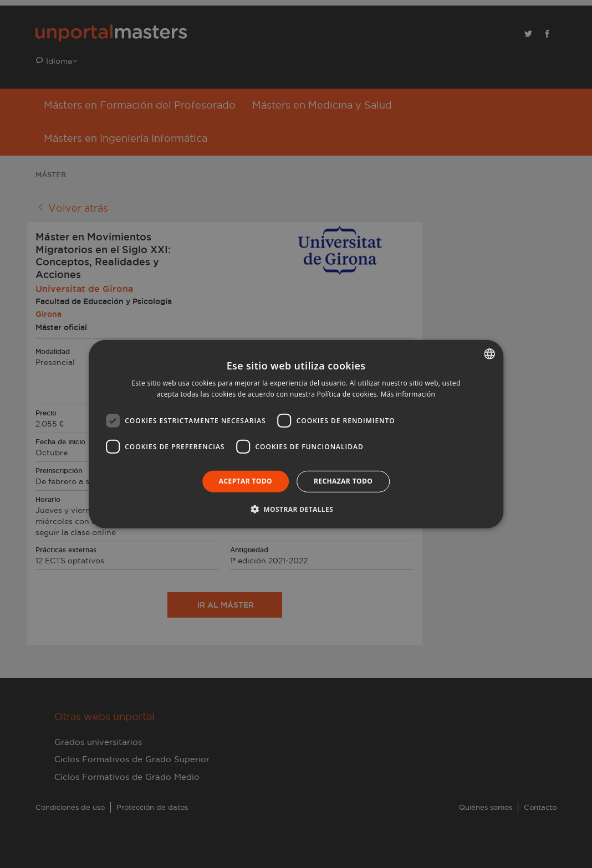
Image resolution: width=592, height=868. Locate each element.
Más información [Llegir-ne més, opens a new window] (408, 394)
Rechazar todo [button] (343, 481)
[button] (296, 509)
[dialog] (296, 434)
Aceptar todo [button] (246, 481)
